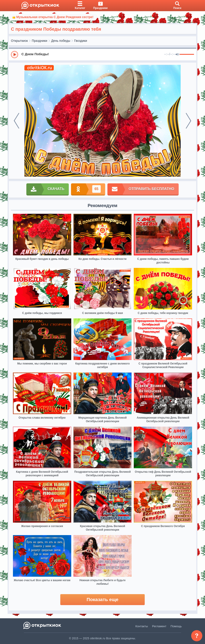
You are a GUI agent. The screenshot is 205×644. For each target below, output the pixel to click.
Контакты (142, 626)
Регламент (159, 626)
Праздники (39, 41)
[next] (188, 121)
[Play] (15, 55)
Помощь (176, 626)
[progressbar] (187, 55)
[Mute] (177, 55)
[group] (102, 54)
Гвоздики (81, 41)
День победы (61, 41)
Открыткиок (19, 41)
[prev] (17, 121)
